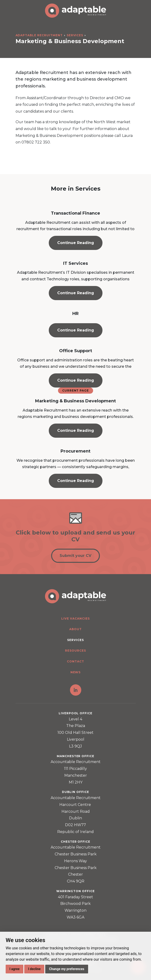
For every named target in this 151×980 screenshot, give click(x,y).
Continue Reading (76, 243)
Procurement (75, 451)
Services (75, 35)
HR (75, 314)
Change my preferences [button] (67, 969)
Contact (75, 661)
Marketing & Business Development (75, 401)
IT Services (75, 263)
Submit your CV (75, 556)
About (75, 629)
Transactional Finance (75, 213)
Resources (75, 651)
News (76, 672)
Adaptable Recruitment (39, 35)
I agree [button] (14, 969)
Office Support (76, 351)
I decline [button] (34, 969)
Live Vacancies (75, 619)
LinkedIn (76, 690)
